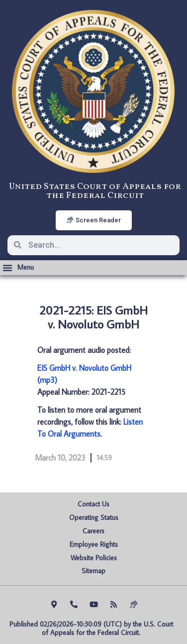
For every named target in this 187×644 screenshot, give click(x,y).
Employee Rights (94, 544)
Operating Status (94, 517)
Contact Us (93, 504)
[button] (18, 268)
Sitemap (93, 571)
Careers (93, 531)
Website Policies (94, 558)
